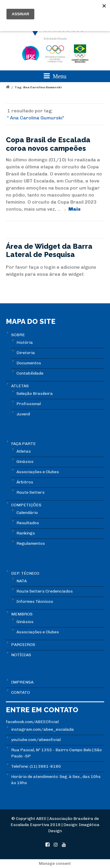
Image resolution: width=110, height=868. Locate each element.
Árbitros (25, 482)
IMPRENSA (22, 682)
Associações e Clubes (38, 472)
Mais (75, 209)
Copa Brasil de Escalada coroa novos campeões (48, 144)
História (25, 342)
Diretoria (26, 353)
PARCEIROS (23, 645)
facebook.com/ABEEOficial (32, 722)
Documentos (29, 363)
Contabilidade (30, 373)
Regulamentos (31, 543)
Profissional (29, 404)
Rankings (26, 533)
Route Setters (31, 492)
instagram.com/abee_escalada (43, 729)
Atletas (24, 451)
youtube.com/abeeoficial (36, 740)
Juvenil (23, 414)
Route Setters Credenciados (45, 591)
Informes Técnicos (35, 601)
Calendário (27, 513)
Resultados (28, 523)
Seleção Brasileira (35, 394)
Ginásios (25, 462)
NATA (22, 581)
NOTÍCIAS (21, 655)
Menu (55, 76)
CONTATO (21, 692)
